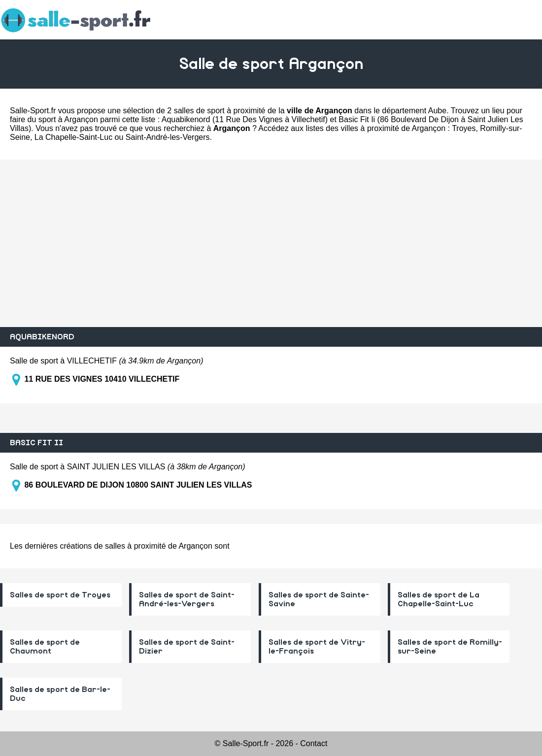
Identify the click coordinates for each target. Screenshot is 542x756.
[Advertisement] (271, 243)
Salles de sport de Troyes (60, 595)
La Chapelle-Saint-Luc (73, 137)
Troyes (464, 128)
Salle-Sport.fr (33, 111)
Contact (314, 743)
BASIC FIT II (36, 443)
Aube (437, 111)
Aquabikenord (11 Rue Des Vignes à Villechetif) (245, 119)
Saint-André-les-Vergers (168, 137)
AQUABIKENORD (42, 337)
